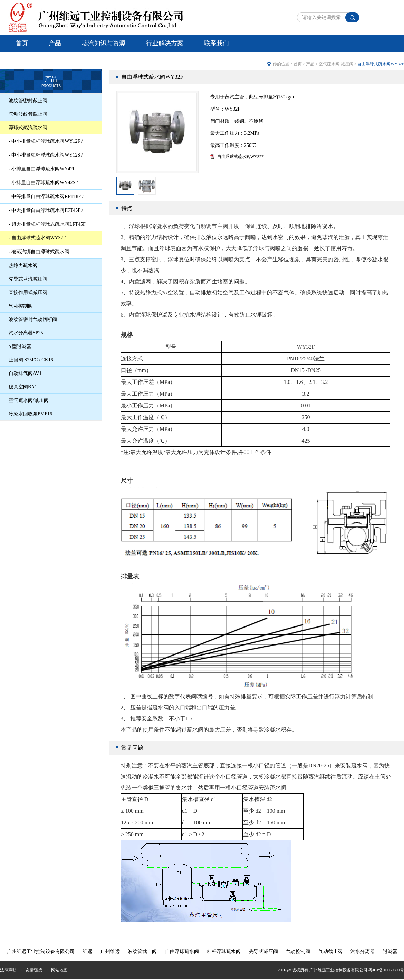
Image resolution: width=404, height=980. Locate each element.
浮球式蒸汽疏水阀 (28, 128)
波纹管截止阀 (142, 951)
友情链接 (34, 970)
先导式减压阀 (263, 951)
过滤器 (390, 951)
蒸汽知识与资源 (104, 43)
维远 (87, 951)
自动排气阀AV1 (25, 373)
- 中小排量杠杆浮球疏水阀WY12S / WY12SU (46, 157)
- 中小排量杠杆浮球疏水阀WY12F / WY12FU (46, 143)
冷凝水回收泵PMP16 (30, 414)
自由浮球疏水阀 (182, 951)
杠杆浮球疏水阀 (224, 951)
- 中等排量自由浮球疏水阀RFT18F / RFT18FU (46, 199)
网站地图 (59, 970)
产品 (55, 43)
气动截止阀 (330, 951)
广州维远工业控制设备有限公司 (41, 951)
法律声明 (8, 970)
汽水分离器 (363, 951)
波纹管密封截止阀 (28, 101)
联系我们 (217, 43)
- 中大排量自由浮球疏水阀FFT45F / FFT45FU (46, 212)
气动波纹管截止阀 (28, 114)
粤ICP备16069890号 (386, 970)
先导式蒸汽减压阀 (28, 279)
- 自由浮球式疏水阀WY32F (37, 238)
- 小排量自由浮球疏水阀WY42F (42, 169)
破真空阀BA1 (23, 387)
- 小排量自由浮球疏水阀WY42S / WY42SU (43, 185)
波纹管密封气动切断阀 (33, 319)
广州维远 (110, 951)
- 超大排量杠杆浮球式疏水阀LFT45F (47, 224)
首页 (22, 43)
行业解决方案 (165, 43)
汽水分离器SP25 (26, 333)
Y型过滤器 (20, 346)
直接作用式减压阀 (28, 293)
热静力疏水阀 (23, 266)
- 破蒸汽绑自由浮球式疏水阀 (39, 252)
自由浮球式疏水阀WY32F (241, 157)
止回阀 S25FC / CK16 (31, 360)
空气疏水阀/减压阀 (29, 400)
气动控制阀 (21, 306)
